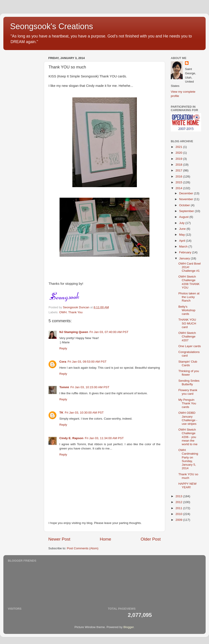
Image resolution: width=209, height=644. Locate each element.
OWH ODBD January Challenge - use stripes (188, 418)
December (187, 193)
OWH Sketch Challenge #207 (187, 336)
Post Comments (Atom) (83, 548)
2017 (179, 170)
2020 (179, 153)
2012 (179, 502)
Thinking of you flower (189, 373)
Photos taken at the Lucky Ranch (189, 297)
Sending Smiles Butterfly (189, 382)
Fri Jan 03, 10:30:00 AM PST (84, 413)
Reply (63, 348)
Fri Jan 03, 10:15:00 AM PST (90, 387)
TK (61, 413)
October (185, 205)
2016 (179, 176)
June (183, 229)
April (183, 241)
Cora (63, 362)
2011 (179, 508)
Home (105, 539)
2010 (179, 514)
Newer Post (59, 539)
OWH (63, 312)
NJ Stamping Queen (74, 332)
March (184, 246)
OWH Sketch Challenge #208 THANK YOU (189, 282)
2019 (179, 159)
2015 (179, 182)
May (182, 235)
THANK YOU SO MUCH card (187, 323)
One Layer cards (190, 346)
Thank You (76, 312)
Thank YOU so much (188, 476)
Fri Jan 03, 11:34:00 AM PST (104, 438)
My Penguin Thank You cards (187, 403)
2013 (179, 496)
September (187, 211)
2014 (179, 188)
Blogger (129, 627)
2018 (179, 165)
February (186, 252)
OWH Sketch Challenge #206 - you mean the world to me (188, 437)
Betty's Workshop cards (187, 310)
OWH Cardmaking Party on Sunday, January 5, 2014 (188, 459)
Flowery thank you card (188, 392)
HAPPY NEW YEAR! (188, 485)
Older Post (151, 539)
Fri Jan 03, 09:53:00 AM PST (87, 362)
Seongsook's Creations (52, 26)
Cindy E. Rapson (71, 438)
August (184, 217)
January (185, 258)
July (182, 223)
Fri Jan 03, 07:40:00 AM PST (109, 332)
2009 (179, 520)
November (187, 199)
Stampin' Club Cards (188, 363)
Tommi (64, 387)
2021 (179, 147)
